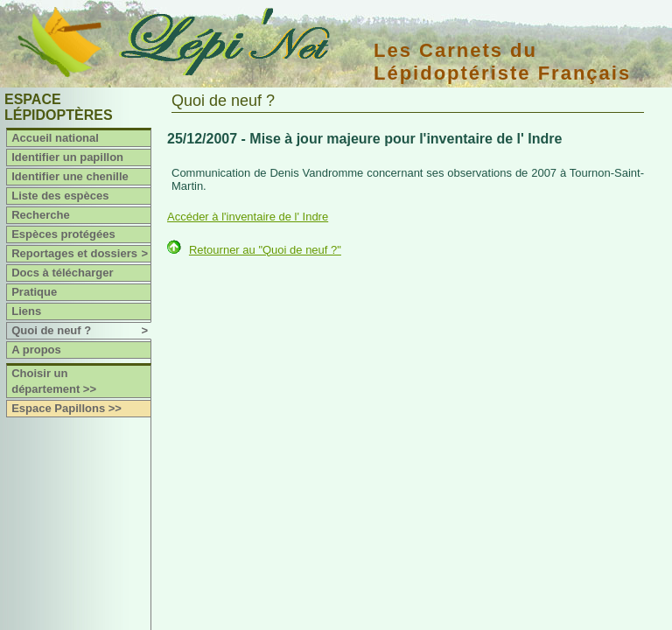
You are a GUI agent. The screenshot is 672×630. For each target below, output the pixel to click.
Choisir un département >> (54, 381)
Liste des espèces (60, 196)
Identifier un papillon (67, 157)
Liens (26, 311)
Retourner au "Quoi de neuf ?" (265, 250)
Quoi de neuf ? (81, 331)
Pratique (34, 292)
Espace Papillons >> (66, 408)
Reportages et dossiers (81, 254)
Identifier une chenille (70, 176)
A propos (36, 350)
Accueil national (55, 138)
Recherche (40, 215)
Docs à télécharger (62, 273)
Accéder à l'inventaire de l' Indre (248, 217)
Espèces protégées (63, 234)
